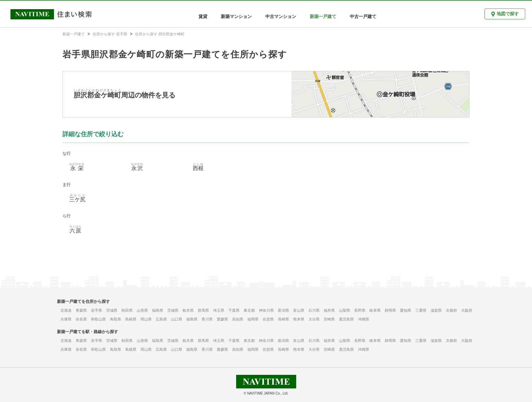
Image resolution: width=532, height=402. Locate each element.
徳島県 (192, 319)
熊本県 (299, 319)
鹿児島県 (346, 319)
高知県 (238, 319)
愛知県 (406, 310)
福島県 (158, 310)
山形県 (142, 310)
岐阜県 (375, 310)
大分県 (314, 319)
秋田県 (127, 310)
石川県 (314, 310)
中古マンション (281, 16)
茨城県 (173, 310)
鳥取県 (116, 319)
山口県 (177, 319)
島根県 (131, 319)
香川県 (207, 319)
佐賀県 (268, 319)
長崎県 (283, 319)
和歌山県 (98, 319)
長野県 (360, 310)
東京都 (249, 310)
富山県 (299, 310)
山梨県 (345, 310)
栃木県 (188, 310)
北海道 (66, 310)
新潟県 (283, 310)
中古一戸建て (363, 16)
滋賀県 (436, 310)
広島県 (161, 319)
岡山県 (146, 319)
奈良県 (81, 319)
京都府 (451, 310)
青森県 (81, 310)
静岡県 (390, 310)
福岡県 (253, 319)
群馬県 (203, 310)
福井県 (329, 310)
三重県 (421, 310)
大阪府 (467, 310)
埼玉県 (219, 310)
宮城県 (112, 310)
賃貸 (203, 16)
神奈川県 (266, 310)
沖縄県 (364, 319)
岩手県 (97, 310)
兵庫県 (66, 319)
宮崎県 (329, 319)
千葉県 (234, 310)
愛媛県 (222, 319)
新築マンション (236, 16)
